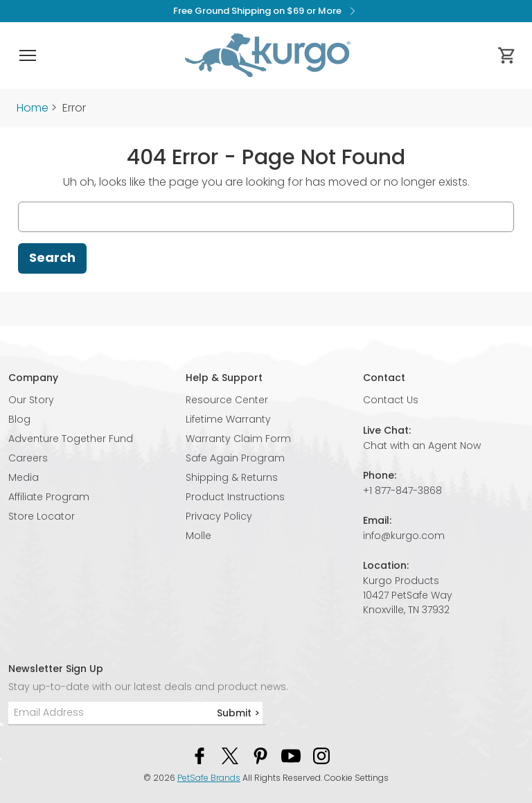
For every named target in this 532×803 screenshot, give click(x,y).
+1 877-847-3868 (402, 491)
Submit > (238, 713)
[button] (28, 55)
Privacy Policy (219, 516)
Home (33, 108)
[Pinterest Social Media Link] (260, 756)
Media (24, 477)
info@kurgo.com (404, 536)
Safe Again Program (235, 458)
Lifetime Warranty (228, 419)
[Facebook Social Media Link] (199, 756)
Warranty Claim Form (238, 439)
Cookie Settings (356, 778)
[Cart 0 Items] (507, 55)
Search (52, 257)
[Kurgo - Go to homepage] (267, 55)
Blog (19, 419)
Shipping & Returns (232, 477)
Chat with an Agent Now (422, 445)
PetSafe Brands (209, 778)
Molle (198, 536)
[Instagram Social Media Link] (321, 756)
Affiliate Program (49, 497)
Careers (28, 458)
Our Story (31, 400)
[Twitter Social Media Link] (230, 756)
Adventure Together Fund (71, 439)
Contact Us (391, 400)
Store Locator (42, 516)
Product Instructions (235, 497)
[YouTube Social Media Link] (291, 756)
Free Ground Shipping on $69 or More (266, 11)
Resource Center (227, 400)
